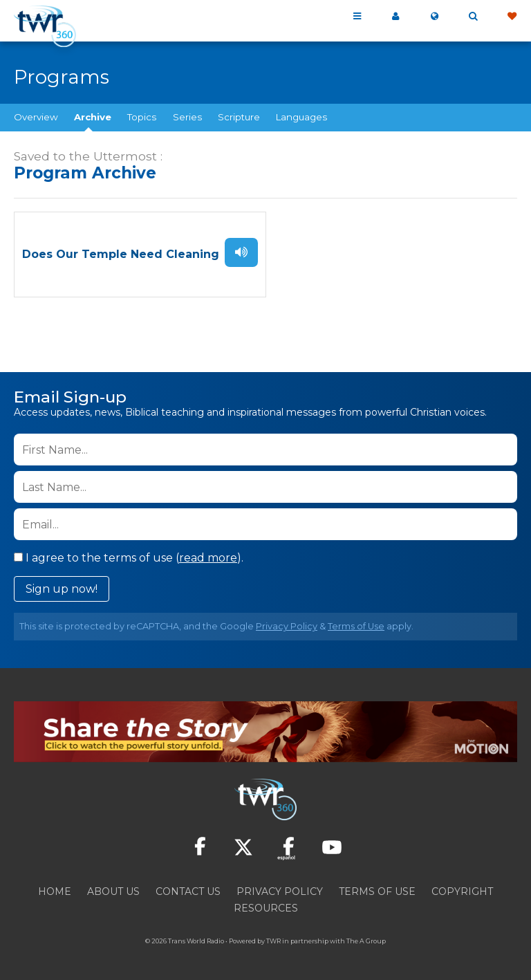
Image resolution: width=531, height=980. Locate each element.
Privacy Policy (287, 624)
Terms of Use (356, 624)
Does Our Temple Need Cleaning (121, 253)
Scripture (239, 117)
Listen (241, 251)
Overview (36, 117)
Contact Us (188, 889)
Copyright (462, 889)
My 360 (395, 17)
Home (55, 889)
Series (187, 117)
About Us (113, 889)
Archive (93, 117)
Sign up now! (62, 587)
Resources (266, 905)
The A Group (366, 938)
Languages (301, 117)
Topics (142, 117)
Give (512, 17)
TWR (273, 938)
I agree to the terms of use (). (129, 556)
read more (208, 556)
